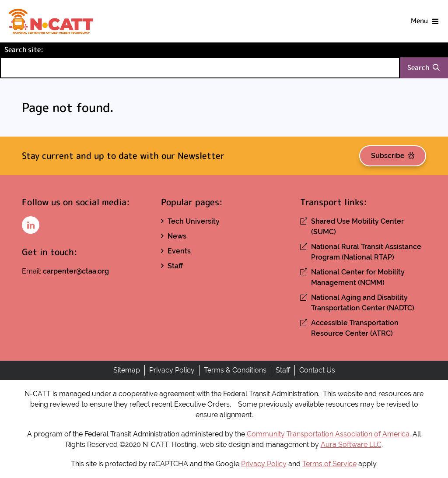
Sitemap (127, 370)
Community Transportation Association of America (328, 434)
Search (423, 68)
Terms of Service (329, 464)
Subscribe (393, 156)
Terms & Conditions (235, 370)
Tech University (194, 221)
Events (179, 251)
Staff (175, 266)
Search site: (38, 49)
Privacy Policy (172, 370)
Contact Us (317, 370)
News (177, 236)
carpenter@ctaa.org (76, 271)
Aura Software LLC (351, 445)
